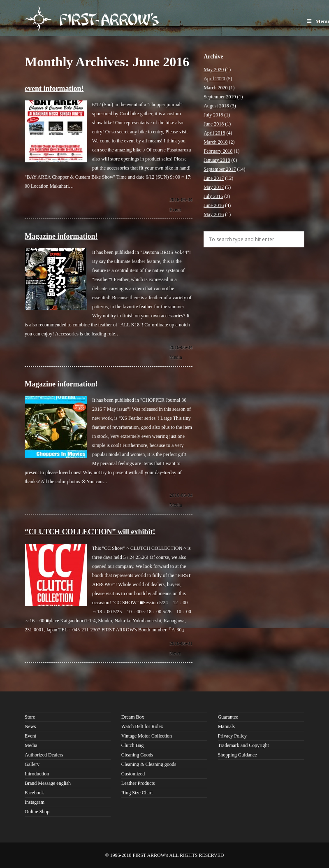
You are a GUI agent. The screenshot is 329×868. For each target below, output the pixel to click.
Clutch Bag (132, 745)
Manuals (226, 726)
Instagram (35, 802)
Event (175, 209)
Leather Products (138, 783)
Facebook (34, 793)
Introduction (37, 774)
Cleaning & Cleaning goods (149, 764)
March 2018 (215, 142)
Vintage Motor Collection (147, 736)
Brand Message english (48, 783)
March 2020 (215, 88)
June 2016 (214, 205)
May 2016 (214, 214)
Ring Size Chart (137, 793)
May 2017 (214, 187)
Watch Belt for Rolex (142, 726)
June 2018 (214, 124)
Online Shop (37, 812)
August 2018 (216, 106)
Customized (133, 774)
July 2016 (213, 196)
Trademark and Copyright (243, 745)
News (175, 653)
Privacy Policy (232, 736)
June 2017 (214, 178)
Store (30, 717)
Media (176, 357)
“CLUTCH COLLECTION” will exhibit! (90, 532)
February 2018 (218, 151)
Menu (318, 21)
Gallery (32, 764)
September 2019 (220, 97)
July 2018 (213, 115)
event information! (54, 88)
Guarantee (228, 717)
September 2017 (220, 169)
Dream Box (133, 717)
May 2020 (214, 70)
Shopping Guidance (237, 755)
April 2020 (214, 79)
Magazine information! (61, 236)
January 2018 (217, 160)
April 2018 (214, 133)
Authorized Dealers (44, 755)
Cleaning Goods (137, 755)
